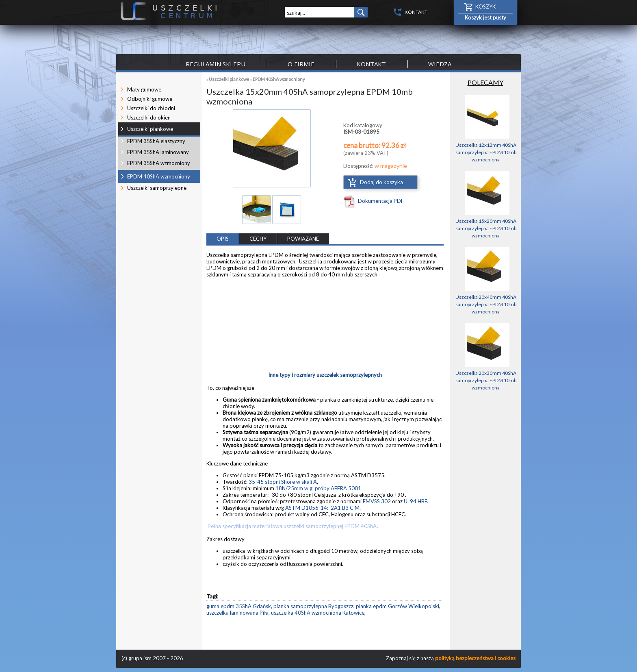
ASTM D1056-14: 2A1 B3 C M (322, 508)
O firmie (301, 64)
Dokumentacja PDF (381, 201)
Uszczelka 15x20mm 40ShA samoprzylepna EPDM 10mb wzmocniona (486, 228)
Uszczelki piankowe (229, 79)
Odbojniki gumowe (150, 99)
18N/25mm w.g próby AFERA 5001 (318, 488)
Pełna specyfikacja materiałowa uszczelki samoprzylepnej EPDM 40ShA (291, 526)
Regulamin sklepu (216, 64)
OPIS (223, 239)
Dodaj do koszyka (381, 182)
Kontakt (371, 64)
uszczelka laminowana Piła (237, 613)
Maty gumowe (144, 89)
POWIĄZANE (303, 239)
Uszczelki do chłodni (151, 108)
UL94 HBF (415, 501)
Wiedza (440, 64)
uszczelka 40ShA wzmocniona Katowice (318, 613)
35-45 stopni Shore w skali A (283, 482)
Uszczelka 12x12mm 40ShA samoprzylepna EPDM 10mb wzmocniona (486, 152)
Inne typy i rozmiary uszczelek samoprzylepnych (325, 375)
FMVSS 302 (377, 501)
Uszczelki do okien (149, 117)
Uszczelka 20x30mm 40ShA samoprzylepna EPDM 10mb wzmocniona (486, 380)
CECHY (258, 239)
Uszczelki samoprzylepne (157, 188)
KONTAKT (416, 12)
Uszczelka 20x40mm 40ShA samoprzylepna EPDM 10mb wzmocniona (486, 304)
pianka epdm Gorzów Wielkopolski (398, 606)
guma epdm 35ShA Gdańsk (239, 606)
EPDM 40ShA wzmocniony (279, 79)
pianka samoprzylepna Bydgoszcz (313, 606)
